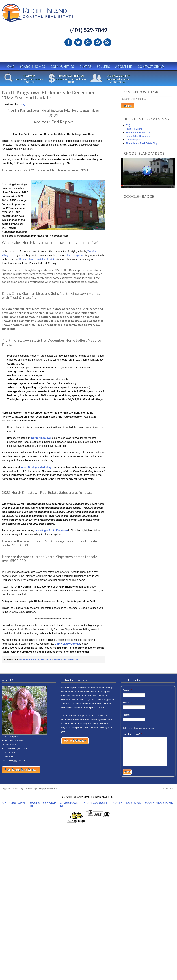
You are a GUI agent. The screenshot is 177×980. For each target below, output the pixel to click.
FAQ (128, 125)
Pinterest (98, 42)
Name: (127, 690)
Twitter (78, 42)
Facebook (68, 42)
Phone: (127, 715)
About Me (124, 67)
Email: (127, 703)
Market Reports (29, 660)
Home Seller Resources (138, 136)
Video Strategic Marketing (36, 467)
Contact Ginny (151, 67)
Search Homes (33, 67)
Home (10, 67)
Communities (62, 67)
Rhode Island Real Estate (45, 14)
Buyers (85, 67)
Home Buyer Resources (138, 132)
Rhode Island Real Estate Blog (59, 660)
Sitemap (40, 789)
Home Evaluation (75, 741)
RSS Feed (107, 42)
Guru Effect (168, 789)
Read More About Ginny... (21, 770)
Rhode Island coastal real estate (38, 259)
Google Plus (88, 42)
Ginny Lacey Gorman (67, 644)
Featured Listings (135, 129)
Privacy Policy (51, 789)
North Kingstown (75, 255)
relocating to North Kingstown (51, 530)
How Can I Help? (132, 734)
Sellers (103, 67)
